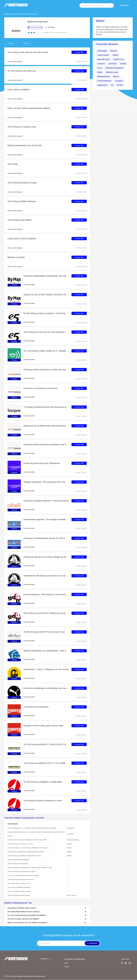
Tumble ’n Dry (118, 59)
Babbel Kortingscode (30, 14)
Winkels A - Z (46, 959)
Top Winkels (124, 5)
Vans (66, 963)
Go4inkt (123, 64)
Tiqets (67, 967)
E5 (112, 85)
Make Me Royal (103, 59)
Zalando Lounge (112, 72)
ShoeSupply (102, 51)
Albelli (100, 72)
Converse (101, 64)
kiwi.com (114, 51)
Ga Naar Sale (79, 52)
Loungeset (119, 81)
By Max (120, 85)
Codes (11, 43)
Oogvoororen (102, 85)
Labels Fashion (103, 55)
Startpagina (8, 14)
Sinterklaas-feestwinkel (114, 68)
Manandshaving (103, 77)
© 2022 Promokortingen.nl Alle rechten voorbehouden (25, 976)
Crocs (100, 68)
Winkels (16, 14)
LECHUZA (112, 64)
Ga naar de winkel (29, 285)
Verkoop (26, 43)
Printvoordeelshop (104, 81)
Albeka (115, 55)
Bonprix (116, 77)
